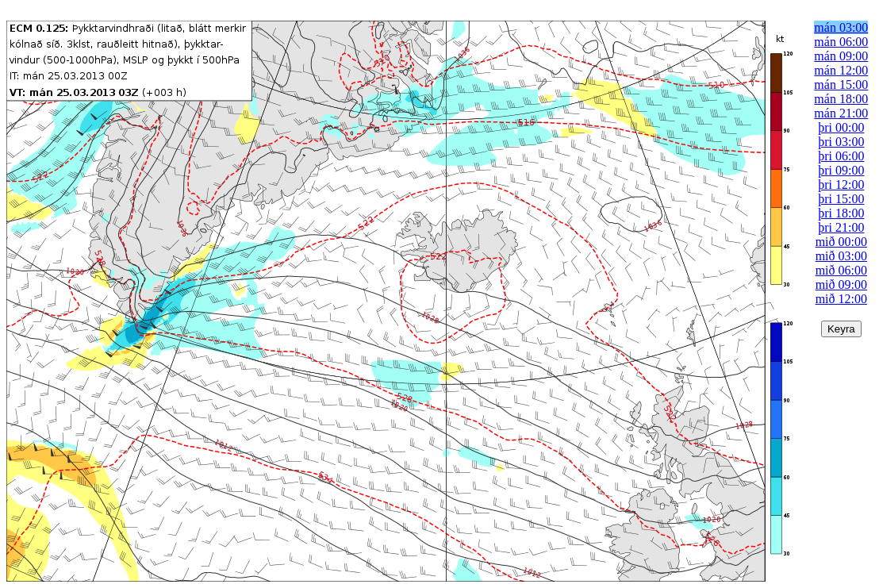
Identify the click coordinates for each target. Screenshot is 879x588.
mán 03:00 (841, 27)
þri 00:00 (841, 127)
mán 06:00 (841, 42)
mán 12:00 (841, 70)
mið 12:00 (841, 299)
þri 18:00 (841, 213)
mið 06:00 (841, 270)
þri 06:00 (841, 156)
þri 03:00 (841, 142)
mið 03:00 (841, 256)
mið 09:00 (841, 284)
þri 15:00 (841, 199)
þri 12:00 (841, 184)
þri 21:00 (841, 227)
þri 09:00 (841, 170)
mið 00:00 (841, 242)
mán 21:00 (841, 113)
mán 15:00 (841, 85)
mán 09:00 (841, 56)
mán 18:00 (841, 99)
